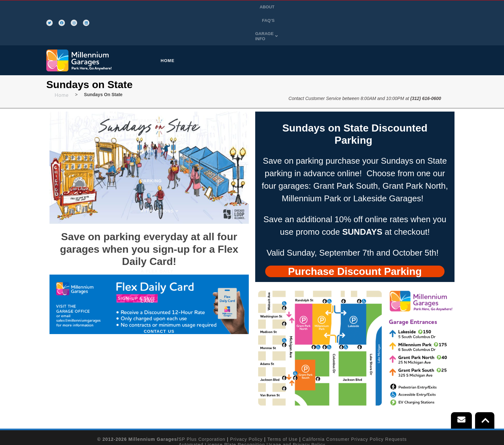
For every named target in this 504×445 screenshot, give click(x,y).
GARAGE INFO (441, 8)
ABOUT (391, 8)
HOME (174, 30)
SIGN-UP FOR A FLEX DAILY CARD (375, 30)
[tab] (355, 240)
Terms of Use (283, 409)
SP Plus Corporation (202, 409)
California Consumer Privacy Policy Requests (355, 409)
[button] (441, 8)
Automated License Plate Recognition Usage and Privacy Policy (252, 414)
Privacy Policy (246, 409)
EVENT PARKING (267, 30)
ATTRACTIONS (312, 30)
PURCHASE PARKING (215, 30)
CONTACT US (438, 30)
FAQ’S (411, 8)
